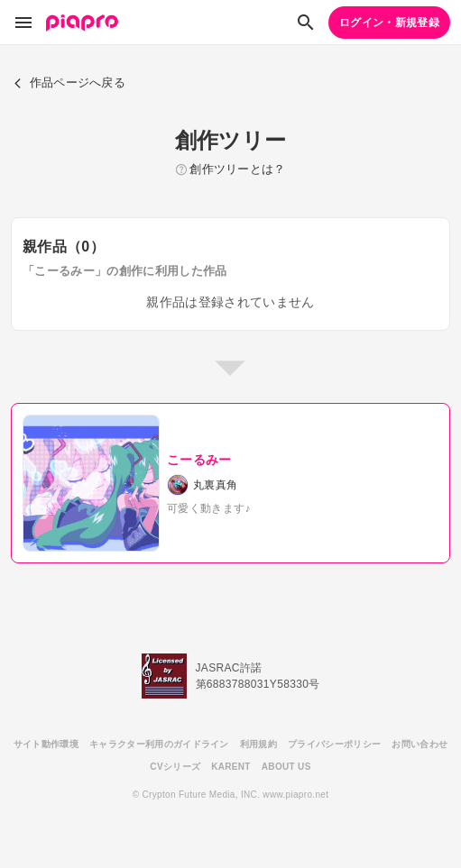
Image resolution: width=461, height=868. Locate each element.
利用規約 (258, 744)
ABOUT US (286, 767)
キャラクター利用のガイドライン (159, 744)
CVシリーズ (175, 767)
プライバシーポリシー (334, 744)
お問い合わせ (420, 744)
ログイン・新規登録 (389, 23)
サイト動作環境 (46, 744)
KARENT (231, 767)
